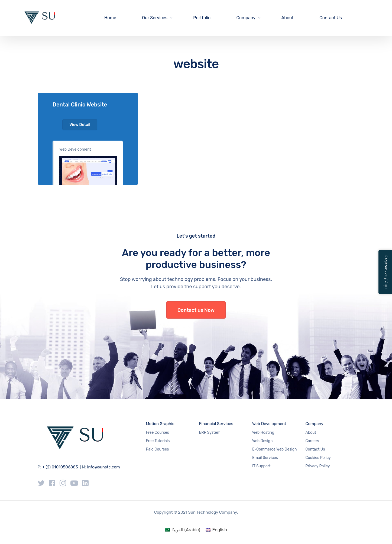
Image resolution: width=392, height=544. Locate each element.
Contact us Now (196, 310)
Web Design (262, 441)
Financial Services (216, 424)
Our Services (155, 18)
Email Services (265, 458)
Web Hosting (263, 433)
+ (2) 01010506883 (60, 467)
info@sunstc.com (104, 467)
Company (246, 18)
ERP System (210, 433)
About (287, 18)
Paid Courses (158, 449)
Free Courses (158, 433)
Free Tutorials (158, 441)
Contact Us (331, 18)
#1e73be (88, 139)
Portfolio (202, 18)
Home (110, 18)
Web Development (75, 149)
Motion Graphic (160, 424)
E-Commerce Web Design (274, 449)
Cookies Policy (318, 458)
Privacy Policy (318, 466)
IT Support (261, 466)
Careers (312, 441)
